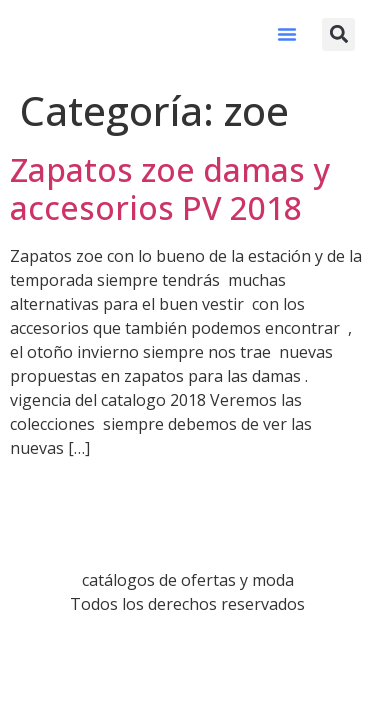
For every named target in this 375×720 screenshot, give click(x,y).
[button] (287, 34)
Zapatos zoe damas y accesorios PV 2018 (170, 188)
